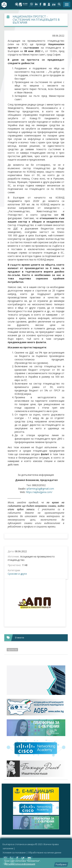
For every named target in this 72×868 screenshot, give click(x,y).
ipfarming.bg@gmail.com (40, 489)
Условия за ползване (14, 852)
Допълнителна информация (20, 864)
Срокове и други (17, 574)
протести (12, 650)
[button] (59, 5)
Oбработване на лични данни (45, 852)
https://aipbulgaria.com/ (39, 492)
